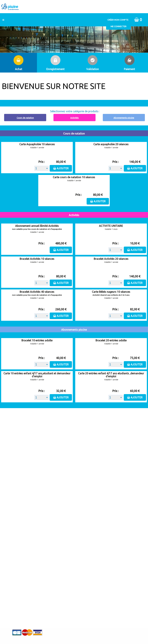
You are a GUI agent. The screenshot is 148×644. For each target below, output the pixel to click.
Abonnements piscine (124, 118)
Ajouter (63, 168)
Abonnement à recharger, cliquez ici (76, 102)
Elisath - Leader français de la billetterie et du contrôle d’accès (74, 634)
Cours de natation (25, 118)
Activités (74, 118)
